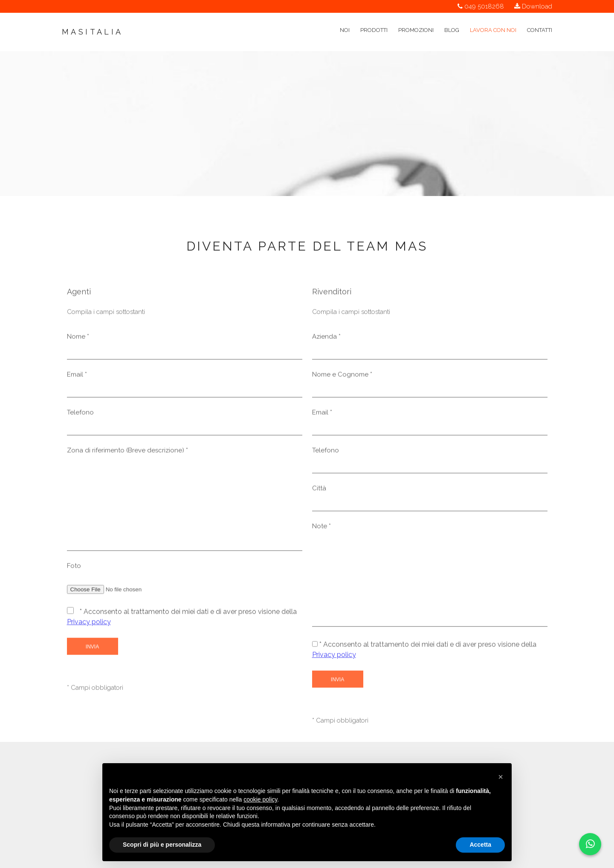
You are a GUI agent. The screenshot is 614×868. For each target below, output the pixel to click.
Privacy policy (89, 624)
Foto (74, 568)
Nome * (78, 339)
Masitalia (93, 32)
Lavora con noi (493, 20)
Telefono (80, 415)
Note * (321, 528)
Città (319, 490)
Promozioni (416, 20)
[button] (501, 777)
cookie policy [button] (260, 799)
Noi (345, 20)
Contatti (540, 20)
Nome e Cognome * (342, 377)
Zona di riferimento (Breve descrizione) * (127, 453)
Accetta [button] (480, 845)
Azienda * (326, 339)
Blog (452, 20)
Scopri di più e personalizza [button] (162, 845)
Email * (77, 377)
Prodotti (374, 20)
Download (537, 6)
